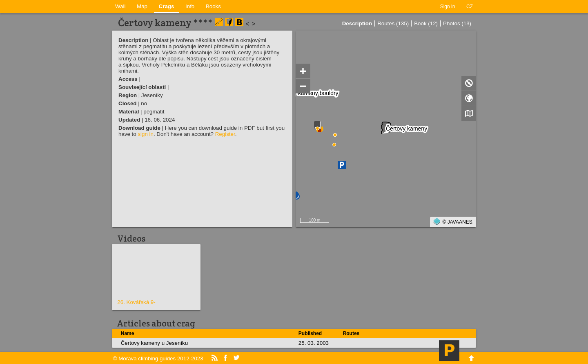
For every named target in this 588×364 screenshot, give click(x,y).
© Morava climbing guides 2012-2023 (158, 358)
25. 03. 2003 (314, 343)
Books (213, 6)
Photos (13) (457, 23)
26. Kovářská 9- (136, 302)
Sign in (448, 7)
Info (190, 6)
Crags (167, 6)
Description (357, 23)
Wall (120, 6)
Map (142, 6)
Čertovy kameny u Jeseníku (154, 343)
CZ (470, 7)
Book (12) (426, 23)
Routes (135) (393, 23)
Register (225, 134)
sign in (146, 134)
